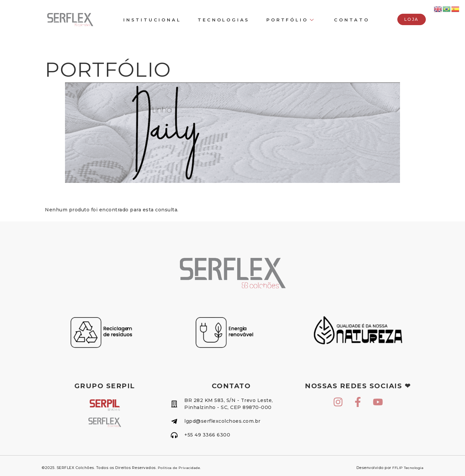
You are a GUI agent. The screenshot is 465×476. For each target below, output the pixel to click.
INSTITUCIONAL (152, 20)
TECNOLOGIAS (224, 20)
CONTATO (352, 20)
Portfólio (291, 20)
